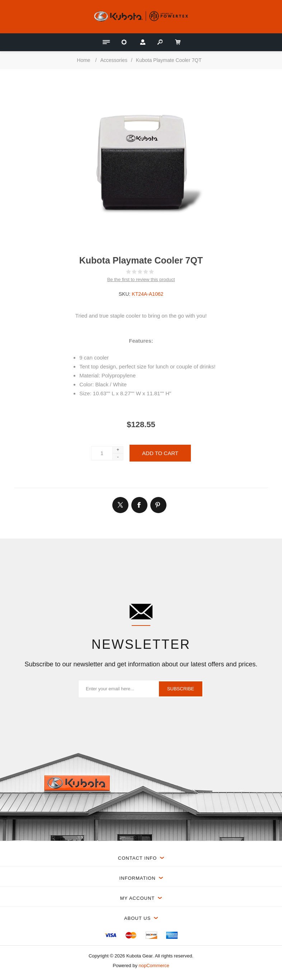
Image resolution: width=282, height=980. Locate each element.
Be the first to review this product (141, 279)
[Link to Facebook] (139, 505)
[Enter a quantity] (102, 453)
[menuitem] (111, 935)
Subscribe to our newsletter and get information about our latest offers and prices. (141, 664)
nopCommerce (154, 965)
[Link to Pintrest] (158, 505)
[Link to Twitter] (120, 505)
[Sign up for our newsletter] (141, 689)
